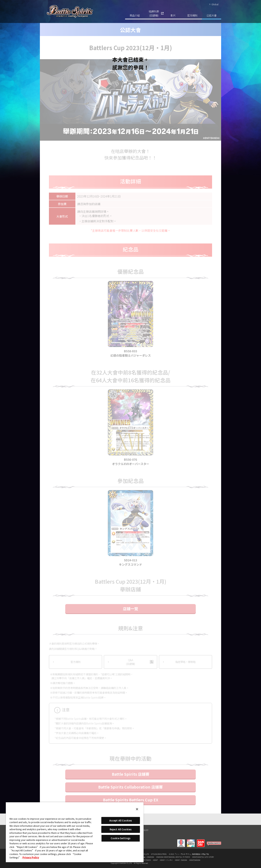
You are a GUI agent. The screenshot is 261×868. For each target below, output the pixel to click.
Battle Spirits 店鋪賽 (131, 774)
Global (215, 4)
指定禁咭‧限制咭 (185, 662)
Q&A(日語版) (130, 662)
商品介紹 (135, 15)
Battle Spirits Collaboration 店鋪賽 (130, 787)
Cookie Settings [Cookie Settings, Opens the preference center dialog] (121, 838)
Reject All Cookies (121, 829)
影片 (173, 15)
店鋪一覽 (130, 609)
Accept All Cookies (121, 820)
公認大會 (212, 15)
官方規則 (192, 15)
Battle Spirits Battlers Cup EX (131, 800)
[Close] (137, 809)
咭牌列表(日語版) (154, 13)
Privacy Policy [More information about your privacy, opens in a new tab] (31, 857)
